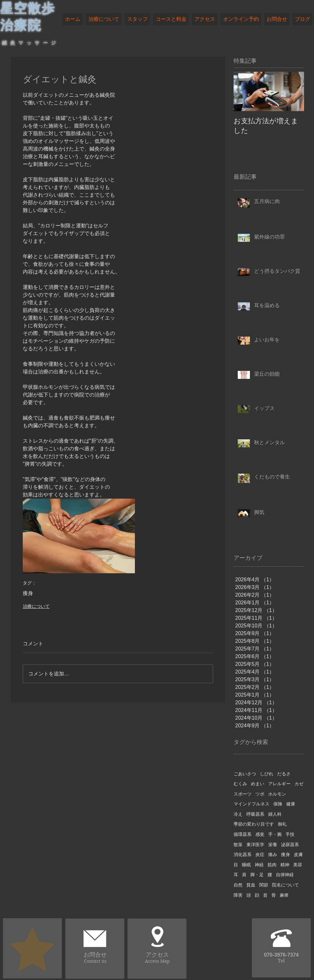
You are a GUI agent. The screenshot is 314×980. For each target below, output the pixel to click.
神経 (259, 865)
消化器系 (243, 854)
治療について (36, 606)
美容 (298, 865)
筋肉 (272, 865)
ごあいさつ (245, 774)
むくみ (240, 784)
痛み (273, 854)
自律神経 (285, 875)
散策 (238, 845)
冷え (238, 814)
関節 (264, 885)
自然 (238, 885)
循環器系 (243, 834)
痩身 (28, 593)
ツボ (260, 794)
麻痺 (284, 895)
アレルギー (279, 784)
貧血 (251, 885)
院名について (285, 885)
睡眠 (246, 865)
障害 (238, 895)
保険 (278, 804)
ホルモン (277, 794)
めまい (258, 784)
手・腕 (275, 834)
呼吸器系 (255, 814)
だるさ (284, 774)
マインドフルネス (252, 804)
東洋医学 (255, 845)
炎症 (260, 854)
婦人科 (275, 814)
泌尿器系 (290, 845)
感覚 (260, 834)
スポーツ (243, 794)
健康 (291, 804)
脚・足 (257, 875)
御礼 (282, 824)
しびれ (267, 774)
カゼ (299, 784)
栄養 (273, 845)
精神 (285, 865)
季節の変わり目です (254, 824)
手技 (290, 834)
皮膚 (298, 854)
